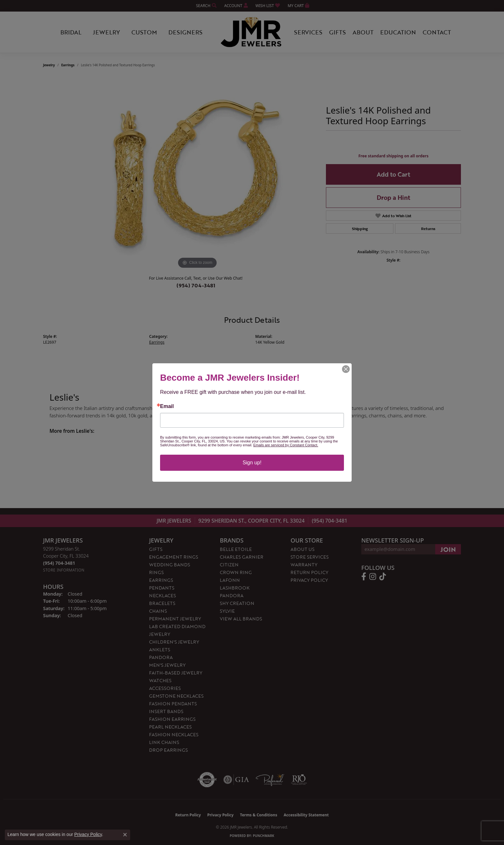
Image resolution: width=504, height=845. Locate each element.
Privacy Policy (88, 834)
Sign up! (252, 463)
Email (167, 406)
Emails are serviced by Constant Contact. (286, 445)
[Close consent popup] (125, 835)
